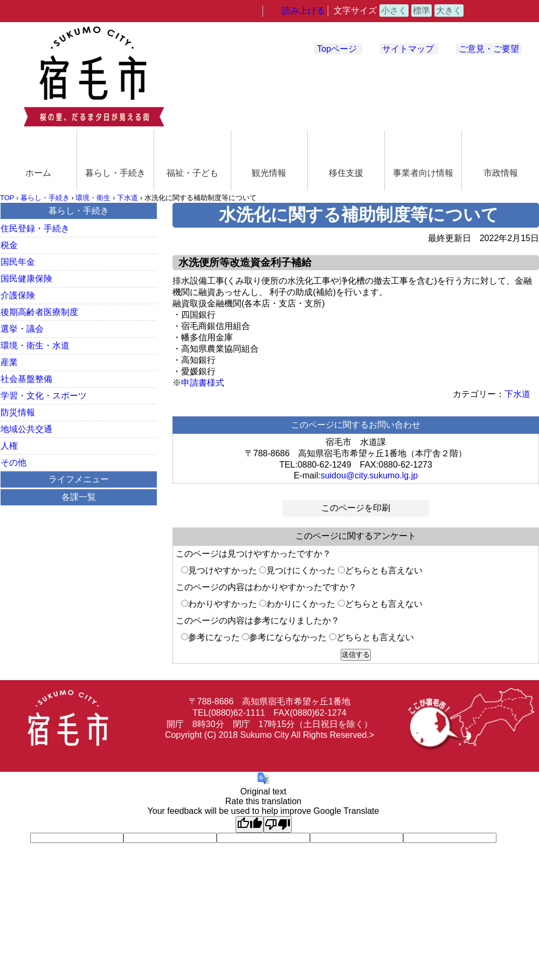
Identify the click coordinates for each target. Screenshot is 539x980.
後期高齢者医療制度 (39, 312)
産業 (9, 362)
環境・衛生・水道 (35, 345)
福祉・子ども (192, 173)
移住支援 (346, 173)
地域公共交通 (26, 429)
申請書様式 (203, 383)
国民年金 (18, 262)
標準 (421, 11)
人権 (9, 446)
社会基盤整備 (26, 379)
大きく (449, 11)
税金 (9, 245)
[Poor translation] (278, 824)
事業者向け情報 (423, 173)
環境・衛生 (93, 198)
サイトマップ (408, 49)
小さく (394, 11)
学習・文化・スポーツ (44, 396)
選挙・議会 (22, 329)
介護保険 (18, 295)
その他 (13, 462)
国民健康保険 (26, 279)
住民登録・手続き (35, 228)
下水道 (127, 198)
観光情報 (269, 173)
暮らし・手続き (115, 173)
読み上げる (303, 11)
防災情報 (18, 412)
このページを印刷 (356, 508)
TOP (7, 198)
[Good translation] (250, 824)
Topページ (337, 49)
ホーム (38, 173)
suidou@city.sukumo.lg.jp (369, 475)
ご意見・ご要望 (489, 49)
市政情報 (501, 173)
